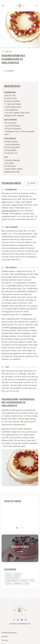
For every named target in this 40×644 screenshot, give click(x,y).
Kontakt (5, 636)
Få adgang (20, 552)
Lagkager (8, 584)
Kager (32, 580)
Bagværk (8, 574)
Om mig (5, 640)
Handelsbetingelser (9, 633)
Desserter (24, 580)
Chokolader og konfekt (12, 577)
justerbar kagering (9, 211)
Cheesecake (17, 574)
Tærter (27, 584)
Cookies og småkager (12, 580)
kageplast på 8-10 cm (19, 327)
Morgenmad (18, 584)
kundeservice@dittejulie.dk (20, 624)
